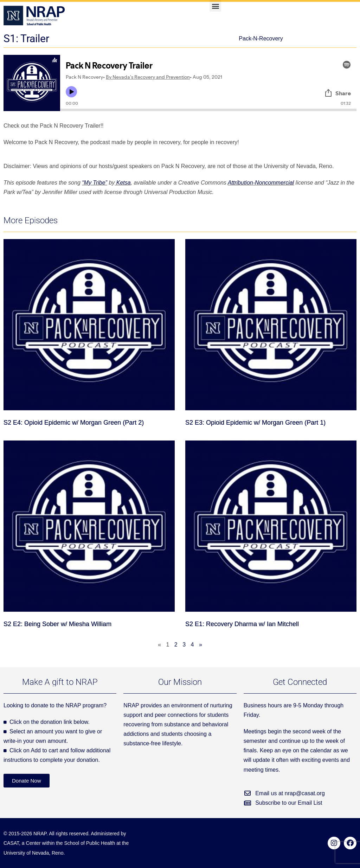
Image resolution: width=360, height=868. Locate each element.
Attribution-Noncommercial (261, 183)
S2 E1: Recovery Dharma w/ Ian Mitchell (242, 624)
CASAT (11, 843)
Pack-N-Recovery (261, 38)
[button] (215, 6)
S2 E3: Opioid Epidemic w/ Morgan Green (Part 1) (255, 423)
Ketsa (123, 183)
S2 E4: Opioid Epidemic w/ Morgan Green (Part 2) (74, 423)
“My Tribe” (95, 183)
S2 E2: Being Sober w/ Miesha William (57, 624)
